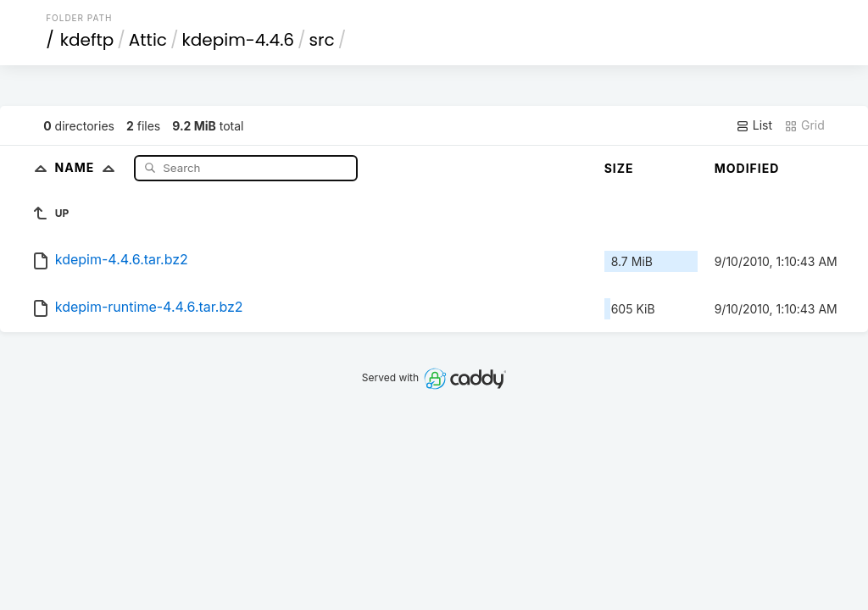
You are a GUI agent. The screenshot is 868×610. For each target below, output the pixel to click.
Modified (747, 168)
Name (89, 167)
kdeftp (87, 40)
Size (619, 168)
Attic (148, 40)
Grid (804, 125)
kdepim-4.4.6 (239, 40)
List (754, 125)
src (322, 40)
